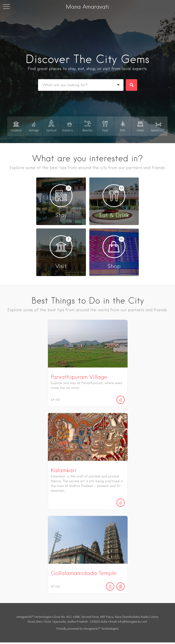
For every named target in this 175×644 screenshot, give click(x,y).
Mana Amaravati (87, 7)
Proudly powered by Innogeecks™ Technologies (87, 628)
